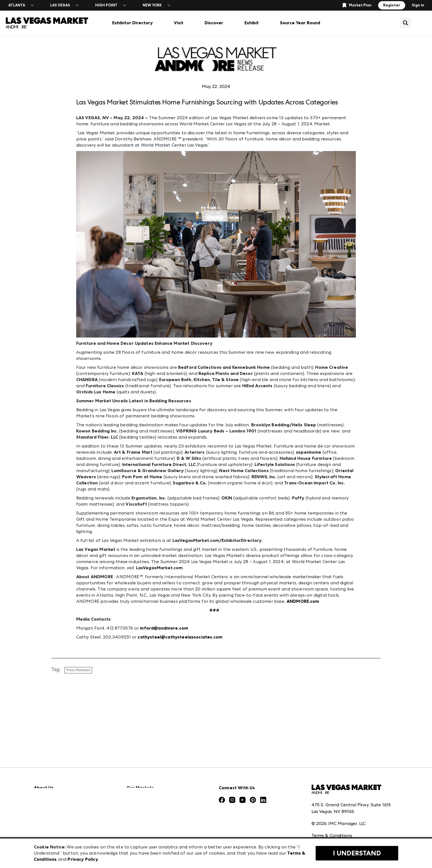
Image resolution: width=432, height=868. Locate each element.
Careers (42, 835)
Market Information (55, 762)
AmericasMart (141, 762)
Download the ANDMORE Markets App (76, 786)
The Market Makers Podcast (64, 799)
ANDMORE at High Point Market (161, 823)
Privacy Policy (326, 810)
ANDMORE (138, 835)
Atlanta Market (143, 786)
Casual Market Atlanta (151, 799)
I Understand (357, 853)
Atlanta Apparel (144, 774)
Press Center (47, 774)
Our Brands (46, 811)
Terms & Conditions (332, 797)
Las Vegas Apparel (146, 811)
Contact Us (46, 823)
